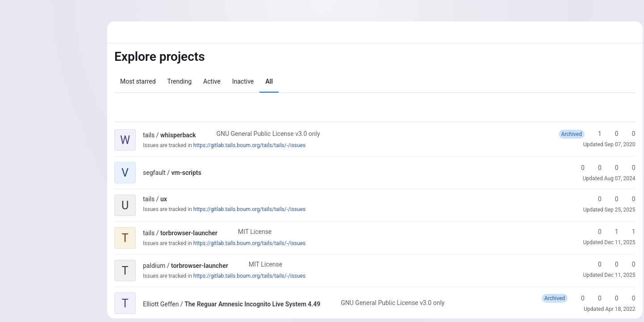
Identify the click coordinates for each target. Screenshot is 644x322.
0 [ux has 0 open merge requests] (627, 199)
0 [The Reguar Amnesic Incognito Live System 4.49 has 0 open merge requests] (611, 298)
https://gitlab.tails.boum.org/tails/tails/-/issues (249, 145)
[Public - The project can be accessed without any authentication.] (203, 135)
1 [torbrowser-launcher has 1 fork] (611, 232)
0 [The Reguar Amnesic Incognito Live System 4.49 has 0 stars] (577, 298)
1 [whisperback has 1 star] (594, 134)
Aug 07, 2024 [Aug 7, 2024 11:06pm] (618, 178)
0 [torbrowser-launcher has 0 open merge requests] (627, 264)
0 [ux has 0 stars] (594, 199)
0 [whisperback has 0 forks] (611, 134)
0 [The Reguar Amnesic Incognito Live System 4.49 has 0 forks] (594, 298)
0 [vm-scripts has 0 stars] (577, 168)
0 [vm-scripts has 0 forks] (594, 168)
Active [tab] (212, 81)
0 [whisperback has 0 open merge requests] (627, 134)
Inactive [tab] (243, 81)
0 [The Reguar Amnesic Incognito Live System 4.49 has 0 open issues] (627, 298)
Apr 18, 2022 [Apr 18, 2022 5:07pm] (618, 309)
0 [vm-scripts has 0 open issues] (627, 168)
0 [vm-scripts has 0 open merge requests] (611, 168)
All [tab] (269, 81)
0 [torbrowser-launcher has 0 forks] (611, 264)
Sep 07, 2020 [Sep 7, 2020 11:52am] (618, 144)
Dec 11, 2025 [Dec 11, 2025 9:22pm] (618, 242)
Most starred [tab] (138, 81)
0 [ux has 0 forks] (611, 199)
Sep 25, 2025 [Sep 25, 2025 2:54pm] (618, 210)
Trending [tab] (180, 81)
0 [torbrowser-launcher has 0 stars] (594, 232)
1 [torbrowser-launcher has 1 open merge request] (627, 232)
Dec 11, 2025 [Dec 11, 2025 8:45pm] (618, 275)
